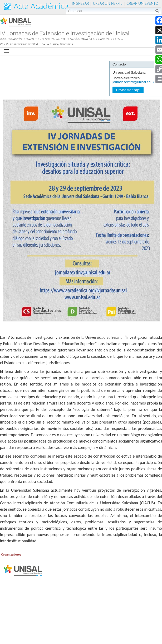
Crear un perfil (108, 3)
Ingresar (80, 3)
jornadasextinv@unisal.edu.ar (134, 82)
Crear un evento (142, 3)
